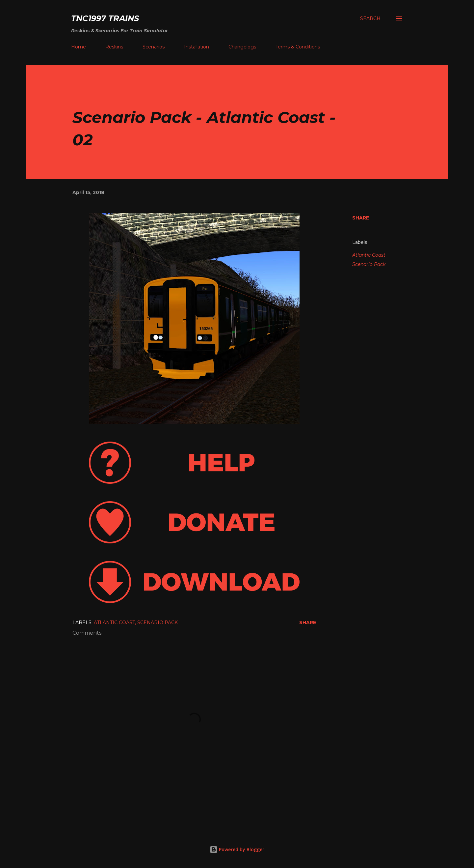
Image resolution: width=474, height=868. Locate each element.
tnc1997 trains (105, 18)
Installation (197, 47)
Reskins (114, 47)
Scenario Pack (369, 264)
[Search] (370, 18)
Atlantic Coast (369, 255)
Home (79, 47)
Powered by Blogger (237, 849)
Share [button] (361, 218)
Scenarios (154, 47)
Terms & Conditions (298, 47)
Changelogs (242, 47)
